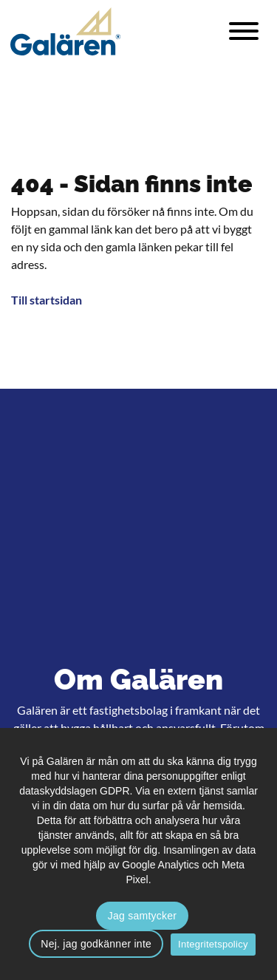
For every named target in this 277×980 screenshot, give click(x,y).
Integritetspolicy (213, 944)
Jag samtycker (143, 916)
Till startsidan (47, 300)
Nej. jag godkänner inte (96, 944)
